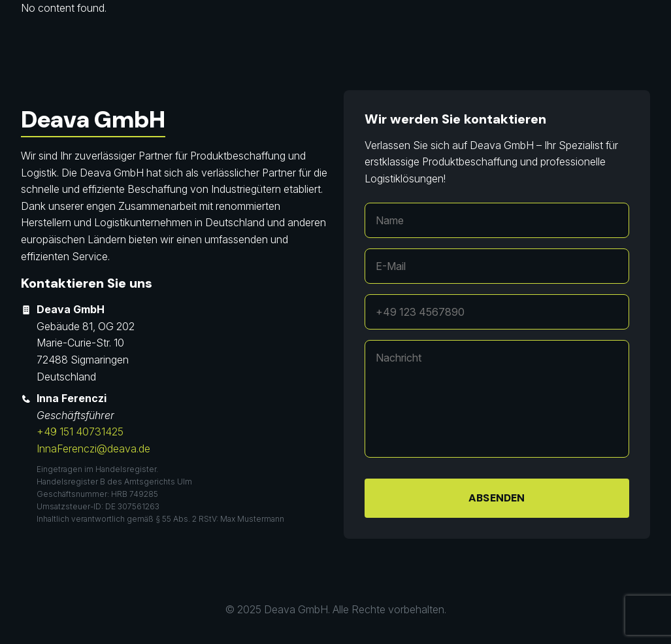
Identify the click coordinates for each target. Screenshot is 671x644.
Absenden (497, 498)
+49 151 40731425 (80, 432)
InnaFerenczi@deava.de (93, 449)
